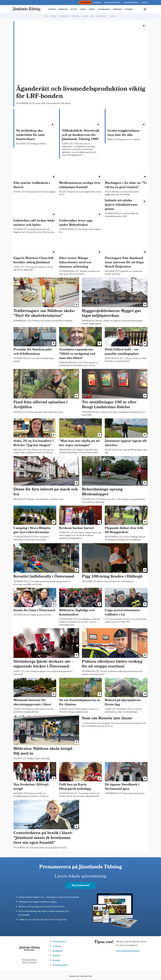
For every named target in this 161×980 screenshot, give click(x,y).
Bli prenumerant (81, 885)
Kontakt (56, 960)
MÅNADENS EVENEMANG (112, 3)
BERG (93, 16)
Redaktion (58, 951)
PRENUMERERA (85, 3)
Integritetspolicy (60, 965)
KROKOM (54, 16)
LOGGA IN (144, 3)
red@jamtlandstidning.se (128, 951)
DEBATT (92, 9)
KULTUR (74, 9)
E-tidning (57, 946)
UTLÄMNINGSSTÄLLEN (131, 3)
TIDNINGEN (117, 9)
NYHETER (52, 9)
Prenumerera (59, 942)
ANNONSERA (97, 3)
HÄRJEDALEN (102, 16)
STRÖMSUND (64, 16)
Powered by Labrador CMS (80, 976)
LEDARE (83, 9)
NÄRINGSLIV (63, 9)
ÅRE (47, 16)
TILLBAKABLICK (104, 9)
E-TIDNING (129, 9)
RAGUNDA (112, 16)
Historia (57, 956)
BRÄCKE (85, 16)
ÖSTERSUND (75, 16)
